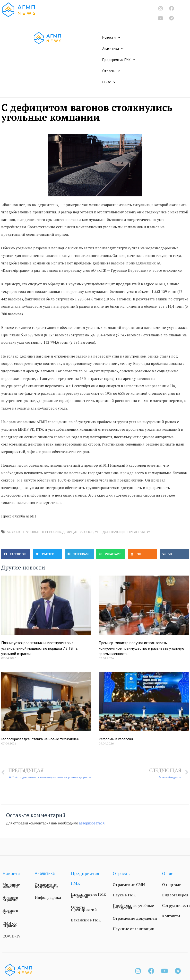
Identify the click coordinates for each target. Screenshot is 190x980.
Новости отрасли (10, 899)
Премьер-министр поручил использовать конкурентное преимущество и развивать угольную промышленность (141, 648)
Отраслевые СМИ (129, 884)
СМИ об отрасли (10, 924)
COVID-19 (11, 936)
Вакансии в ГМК (86, 920)
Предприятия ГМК (119, 60)
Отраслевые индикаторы (47, 886)
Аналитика (113, 49)
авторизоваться (92, 823)
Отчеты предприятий (84, 908)
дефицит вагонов (78, 532)
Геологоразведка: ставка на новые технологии (40, 739)
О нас (109, 82)
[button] (16, 554)
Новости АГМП (10, 911)
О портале (172, 884)
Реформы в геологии (116, 739)
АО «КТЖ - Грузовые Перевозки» (34, 532)
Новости (111, 37)
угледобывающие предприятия (123, 532)
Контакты (171, 916)
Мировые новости (11, 886)
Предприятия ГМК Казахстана (89, 895)
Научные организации (134, 929)
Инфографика (48, 897)
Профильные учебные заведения (133, 907)
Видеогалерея (175, 895)
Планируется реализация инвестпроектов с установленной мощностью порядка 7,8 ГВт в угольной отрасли (39, 648)
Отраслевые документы (135, 918)
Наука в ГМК (124, 895)
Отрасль (111, 71)
